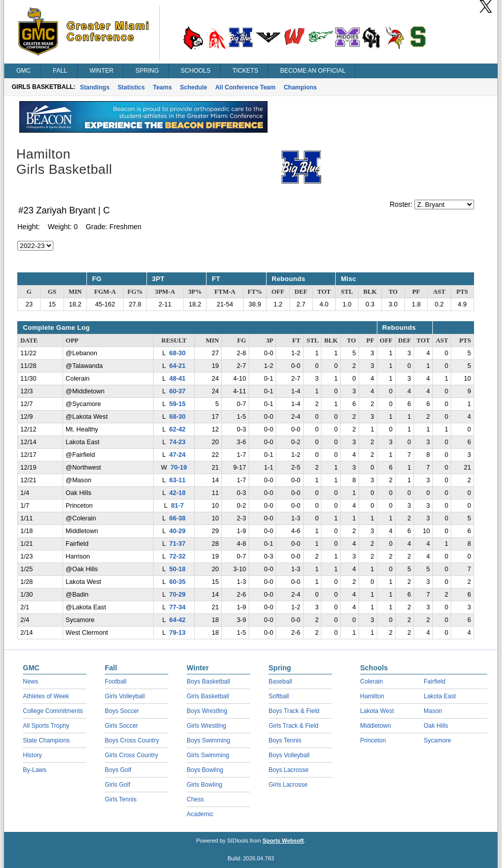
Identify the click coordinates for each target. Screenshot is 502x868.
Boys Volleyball (289, 755)
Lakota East (440, 696)
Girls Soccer (121, 726)
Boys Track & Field (294, 711)
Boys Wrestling (207, 711)
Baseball (280, 681)
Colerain (372, 681)
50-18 (178, 569)
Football (116, 681)
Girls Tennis (121, 799)
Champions (300, 87)
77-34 (178, 607)
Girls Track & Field (293, 726)
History (32, 755)
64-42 (178, 620)
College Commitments (53, 711)
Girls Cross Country (131, 755)
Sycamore (437, 740)
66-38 (178, 518)
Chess (195, 799)
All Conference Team (245, 87)
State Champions (46, 740)
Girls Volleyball (125, 696)
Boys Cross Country (132, 740)
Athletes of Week (46, 696)
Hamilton (372, 696)
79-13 (178, 633)
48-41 (178, 379)
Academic (200, 814)
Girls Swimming (208, 755)
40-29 (178, 531)
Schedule (194, 87)
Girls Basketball (208, 696)
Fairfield (435, 681)
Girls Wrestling (206, 726)
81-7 (177, 506)
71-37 (178, 544)
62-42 (178, 429)
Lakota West (377, 711)
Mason (433, 711)
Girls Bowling (204, 785)
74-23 (178, 442)
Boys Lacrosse (289, 770)
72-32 (178, 556)
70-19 (179, 468)
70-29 (178, 595)
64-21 (178, 366)
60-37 (178, 391)
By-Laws (35, 770)
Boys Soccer (122, 711)
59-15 (178, 404)
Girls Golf (117, 785)
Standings (95, 87)
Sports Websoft (283, 841)
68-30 (178, 353)
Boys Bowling (205, 770)
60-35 (178, 582)
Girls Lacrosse (288, 785)
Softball (279, 696)
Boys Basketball (208, 681)
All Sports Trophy (46, 726)
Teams (163, 87)
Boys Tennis (285, 740)
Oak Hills (436, 726)
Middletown (376, 726)
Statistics (131, 87)
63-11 (178, 480)
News (31, 681)
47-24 (178, 455)
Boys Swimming (208, 740)
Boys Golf (118, 770)
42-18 (178, 493)
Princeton (373, 740)
